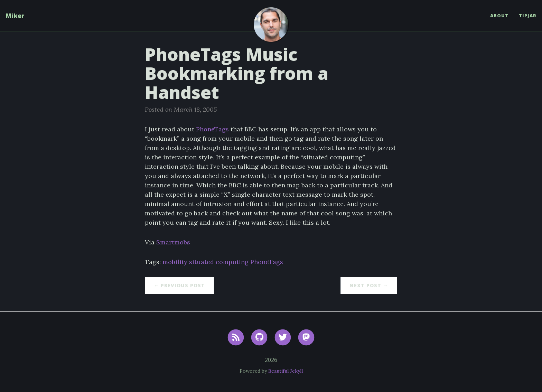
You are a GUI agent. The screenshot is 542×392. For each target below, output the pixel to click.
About (499, 16)
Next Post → (369, 285)
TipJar (528, 16)
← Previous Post (179, 285)
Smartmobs (173, 242)
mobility (175, 262)
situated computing (219, 262)
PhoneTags (212, 129)
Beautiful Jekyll (286, 371)
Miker (15, 16)
